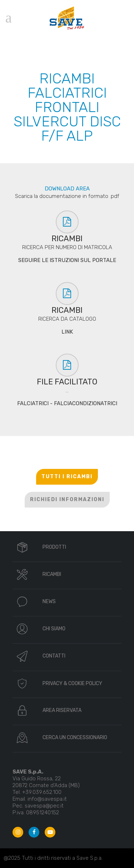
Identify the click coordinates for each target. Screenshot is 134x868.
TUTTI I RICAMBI (67, 477)
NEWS (49, 602)
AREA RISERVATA (62, 710)
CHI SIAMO (54, 629)
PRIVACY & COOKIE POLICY (72, 683)
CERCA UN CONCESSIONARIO (75, 738)
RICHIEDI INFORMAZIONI (67, 500)
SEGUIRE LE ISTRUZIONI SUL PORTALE (67, 260)
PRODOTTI (54, 547)
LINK (67, 332)
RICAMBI (52, 574)
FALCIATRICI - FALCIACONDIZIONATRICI (67, 403)
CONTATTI (54, 656)
